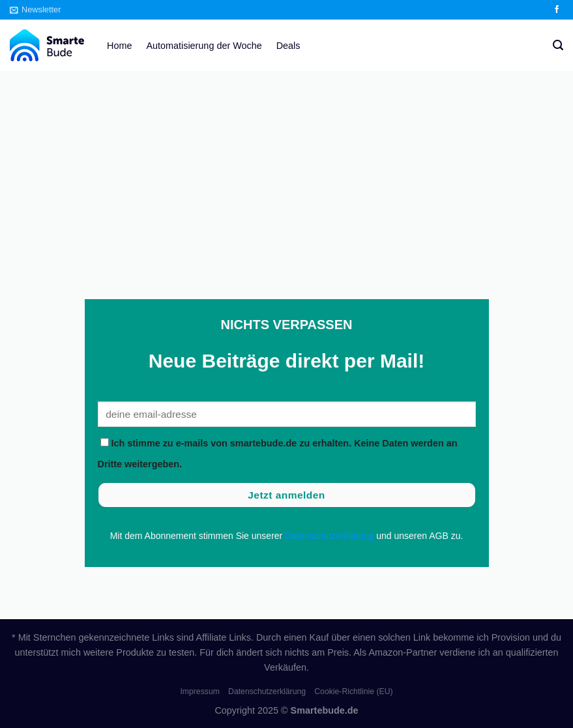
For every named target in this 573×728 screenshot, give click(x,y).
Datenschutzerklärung (329, 536)
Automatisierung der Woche (204, 46)
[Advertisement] (286, 169)
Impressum (200, 692)
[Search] (558, 45)
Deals (288, 46)
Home (119, 46)
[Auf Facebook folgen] (557, 10)
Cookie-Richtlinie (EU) (353, 692)
